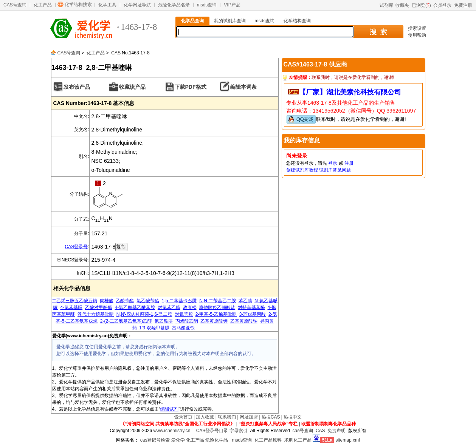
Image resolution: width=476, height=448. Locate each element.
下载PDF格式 (191, 87)
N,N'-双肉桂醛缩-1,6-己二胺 (144, 314)
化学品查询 (192, 21)
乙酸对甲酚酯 (99, 307)
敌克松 (190, 307)
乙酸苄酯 (125, 301)
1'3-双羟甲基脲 (154, 328)
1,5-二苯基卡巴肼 (179, 301)
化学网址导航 (137, 5)
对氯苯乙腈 (169, 307)
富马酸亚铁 (183, 328)
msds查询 (207, 5)
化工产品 (43, 5)
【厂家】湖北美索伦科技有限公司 (350, 92)
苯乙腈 (245, 301)
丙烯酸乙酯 (187, 321)
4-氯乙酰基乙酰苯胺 (135, 307)
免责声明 (336, 431)
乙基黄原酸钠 (244, 321)
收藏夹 (402, 5)
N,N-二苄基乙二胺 (218, 301)
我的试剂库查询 (230, 21)
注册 (349, 163)
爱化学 (178, 440)
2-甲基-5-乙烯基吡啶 (216, 314)
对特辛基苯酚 (251, 307)
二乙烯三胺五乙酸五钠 (74, 301)
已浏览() (421, 5)
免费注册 (463, 5)
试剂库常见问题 (335, 170)
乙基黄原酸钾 (214, 321)
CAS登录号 (76, 247)
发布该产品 (77, 87)
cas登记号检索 (155, 440)
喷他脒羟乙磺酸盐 (217, 307)
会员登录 (442, 5)
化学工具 (107, 5)
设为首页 (183, 417)
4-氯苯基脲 (71, 307)
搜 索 (378, 32)
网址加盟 (249, 417)
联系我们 (227, 417)
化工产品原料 (268, 440)
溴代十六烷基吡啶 (96, 314)
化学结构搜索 (78, 5)
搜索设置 (417, 28)
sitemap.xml (348, 440)
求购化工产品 (298, 440)
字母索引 (239, 431)
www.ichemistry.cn (172, 431)
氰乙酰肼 (164, 321)
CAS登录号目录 (212, 431)
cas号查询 (303, 431)
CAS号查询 (15, 5)
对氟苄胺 (184, 314)
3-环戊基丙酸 (253, 314)
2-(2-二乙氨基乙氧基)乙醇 (126, 321)
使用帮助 (417, 35)
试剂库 (386, 5)
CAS (320, 431)
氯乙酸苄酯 (148, 301)
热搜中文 (293, 417)
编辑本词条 (243, 87)
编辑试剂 (169, 409)
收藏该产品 (132, 87)
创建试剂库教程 (302, 170)
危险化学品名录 (174, 5)
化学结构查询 (297, 21)
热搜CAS (271, 417)
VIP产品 (232, 5)
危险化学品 (217, 440)
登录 (333, 163)
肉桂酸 (107, 301)
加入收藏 (205, 417)
